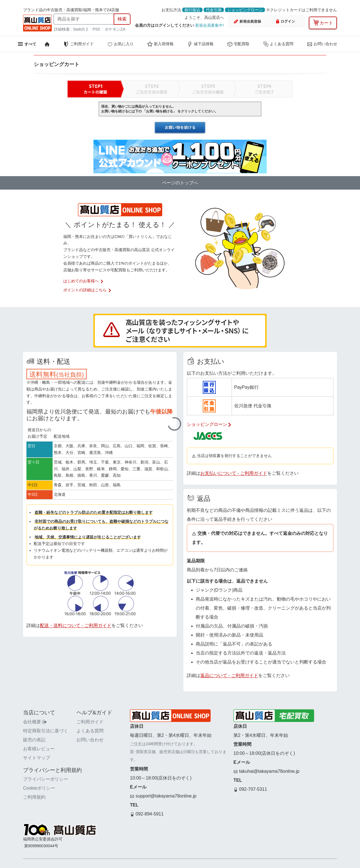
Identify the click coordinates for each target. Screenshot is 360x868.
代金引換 (214, 10)
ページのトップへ (180, 183)
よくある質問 (278, 44)
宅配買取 (238, 44)
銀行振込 (192, 10)
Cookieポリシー (39, 788)
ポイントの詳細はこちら (87, 290)
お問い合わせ (322, 44)
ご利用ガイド (78, 44)
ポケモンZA (115, 29)
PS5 (96, 29)
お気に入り (120, 44)
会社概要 (35, 722)
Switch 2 (81, 29)
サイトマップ (37, 758)
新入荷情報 (160, 44)
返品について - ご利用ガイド (229, 675)
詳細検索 (62, 29)
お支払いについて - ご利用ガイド (234, 473)
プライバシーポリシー (46, 779)
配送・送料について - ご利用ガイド (76, 625)
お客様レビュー (39, 749)
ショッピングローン (245, 10)
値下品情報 (200, 44)
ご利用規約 (34, 797)
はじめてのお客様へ (84, 281)
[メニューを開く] (27, 44)
